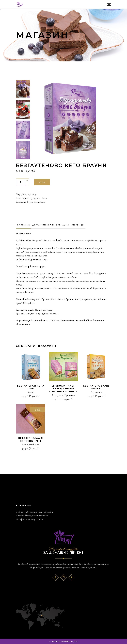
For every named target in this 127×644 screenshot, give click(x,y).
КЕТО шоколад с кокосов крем (30, 440)
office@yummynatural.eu (36, 516)
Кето (45, 198)
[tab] (24, 225)
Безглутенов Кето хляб (30, 387)
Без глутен (34, 198)
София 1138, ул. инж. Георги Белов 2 (34, 512)
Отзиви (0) (78, 225)
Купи (42, 182)
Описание (24, 225)
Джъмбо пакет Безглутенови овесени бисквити (63, 389)
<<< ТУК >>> (53, 320)
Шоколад (34, 445)
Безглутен (33, 202)
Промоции (70, 395)
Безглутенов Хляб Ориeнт (96, 387)
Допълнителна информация (51, 225)
